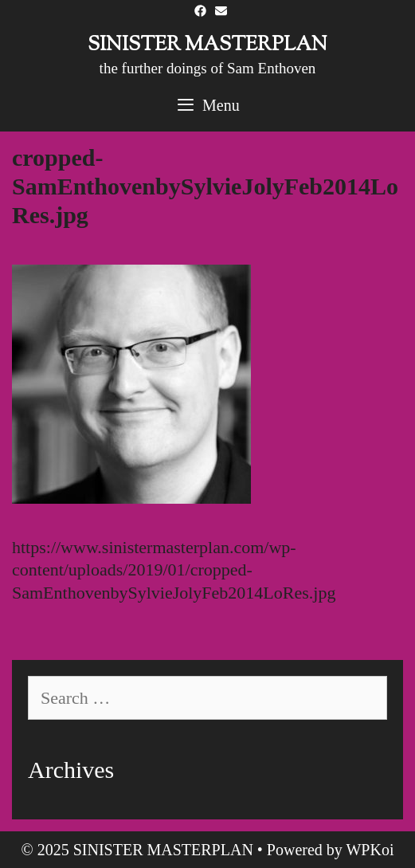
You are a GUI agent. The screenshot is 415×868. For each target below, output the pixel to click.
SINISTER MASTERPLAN (207, 45)
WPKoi (370, 850)
